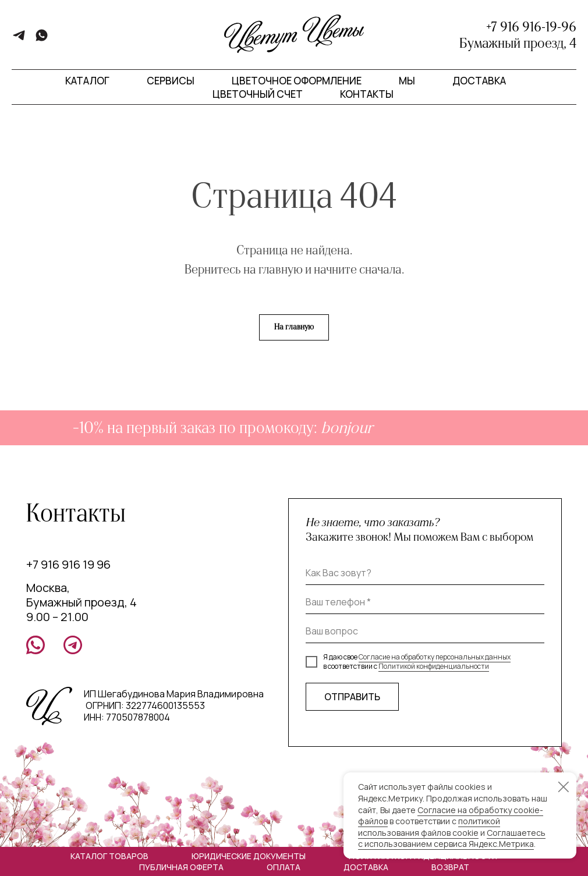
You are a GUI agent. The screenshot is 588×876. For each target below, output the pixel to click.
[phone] (425, 602)
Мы (407, 81)
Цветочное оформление (297, 81)
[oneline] (425, 632)
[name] (425, 573)
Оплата (284, 867)
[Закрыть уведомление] (564, 787)
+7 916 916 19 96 (68, 564)
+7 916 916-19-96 (531, 27)
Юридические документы (249, 856)
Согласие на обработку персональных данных (435, 657)
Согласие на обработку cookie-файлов (451, 816)
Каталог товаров (109, 856)
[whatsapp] (42, 39)
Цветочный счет (258, 94)
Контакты (367, 94)
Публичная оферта (181, 867)
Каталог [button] (87, 81)
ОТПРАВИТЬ (352, 697)
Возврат (450, 867)
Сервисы (171, 81)
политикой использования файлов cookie (429, 827)
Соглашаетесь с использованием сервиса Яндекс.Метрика (452, 838)
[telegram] (19, 39)
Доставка (479, 81)
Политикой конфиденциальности (434, 666)
